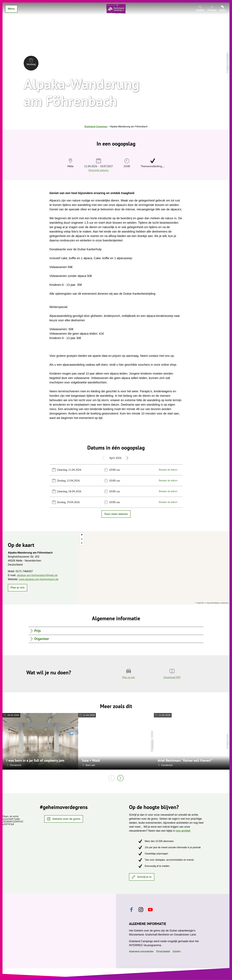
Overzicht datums (99, 170)
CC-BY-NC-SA (152, 744)
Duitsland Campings (96, 127)
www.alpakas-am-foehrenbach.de (39, 579)
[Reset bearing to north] (82, 543)
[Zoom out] (82, 539)
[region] (154, 568)
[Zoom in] (82, 535)
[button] (18, 588)
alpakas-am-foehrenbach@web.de (37, 575)
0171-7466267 (24, 571)
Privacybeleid (163, 951)
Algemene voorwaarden (141, 951)
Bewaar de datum (168, 470)
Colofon (177, 951)
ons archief (183, 831)
